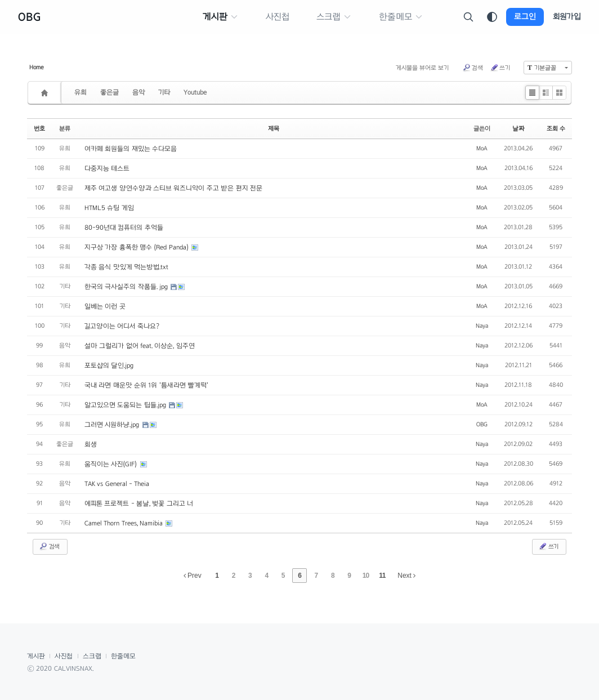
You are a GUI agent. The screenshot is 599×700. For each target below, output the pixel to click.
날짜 (518, 128)
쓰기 (500, 68)
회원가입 (567, 17)
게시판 (36, 656)
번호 (39, 128)
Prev (193, 576)
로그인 (525, 17)
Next (406, 576)
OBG (30, 17)
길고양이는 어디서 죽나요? (122, 326)
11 (382, 576)
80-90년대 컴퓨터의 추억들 (124, 228)
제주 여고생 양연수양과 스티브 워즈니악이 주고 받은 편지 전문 (173, 188)
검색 (473, 68)
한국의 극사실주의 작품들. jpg (127, 287)
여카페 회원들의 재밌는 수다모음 (131, 149)
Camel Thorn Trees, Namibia (124, 523)
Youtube (195, 92)
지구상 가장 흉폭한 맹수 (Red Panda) (137, 247)
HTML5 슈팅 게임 (109, 208)
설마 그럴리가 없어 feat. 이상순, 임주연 (140, 346)
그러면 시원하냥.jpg (113, 425)
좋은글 (109, 92)
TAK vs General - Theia (117, 484)
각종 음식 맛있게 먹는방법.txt (126, 267)
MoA (482, 148)
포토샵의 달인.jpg (109, 365)
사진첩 (64, 656)
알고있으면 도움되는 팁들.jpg (126, 405)
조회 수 (556, 128)
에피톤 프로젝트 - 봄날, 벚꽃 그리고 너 (139, 503)
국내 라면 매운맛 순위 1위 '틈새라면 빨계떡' (146, 385)
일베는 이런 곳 (105, 306)
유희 (81, 92)
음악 (138, 92)
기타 (164, 92)
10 (366, 576)
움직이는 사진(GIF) (112, 464)
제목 (274, 128)
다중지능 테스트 (107, 168)
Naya (482, 326)
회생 (91, 444)
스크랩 (92, 656)
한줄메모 (123, 656)
